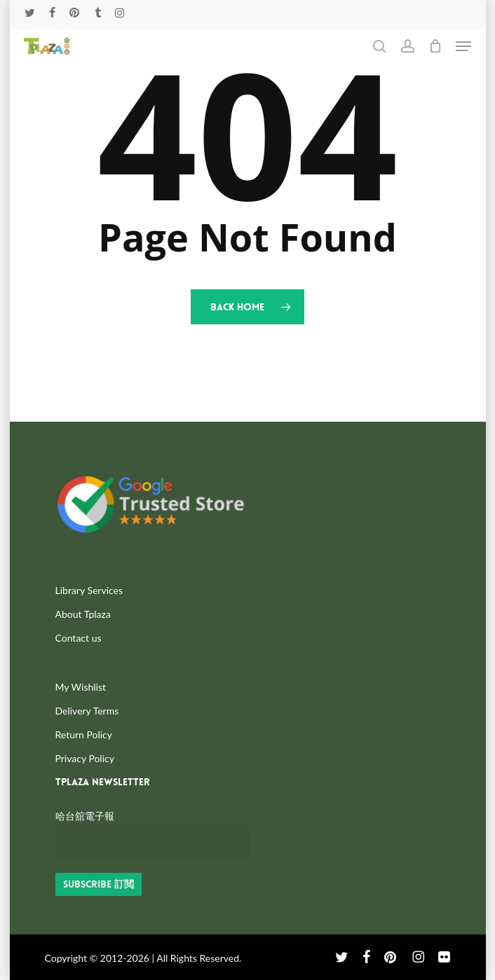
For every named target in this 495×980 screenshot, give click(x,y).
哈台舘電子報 (85, 816)
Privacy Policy (85, 758)
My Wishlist (81, 687)
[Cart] (435, 46)
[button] (463, 46)
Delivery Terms (87, 711)
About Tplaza (83, 614)
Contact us (79, 638)
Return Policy (84, 734)
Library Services (89, 590)
